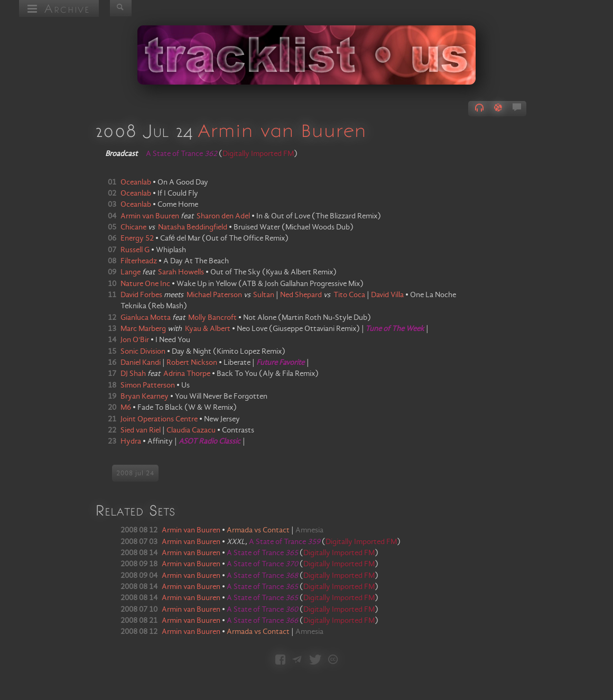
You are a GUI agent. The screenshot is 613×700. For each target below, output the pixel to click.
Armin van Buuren (282, 130)
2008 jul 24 (135, 473)
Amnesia (309, 530)
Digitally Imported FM (258, 154)
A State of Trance (285, 542)
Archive (59, 8)
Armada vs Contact (258, 530)
